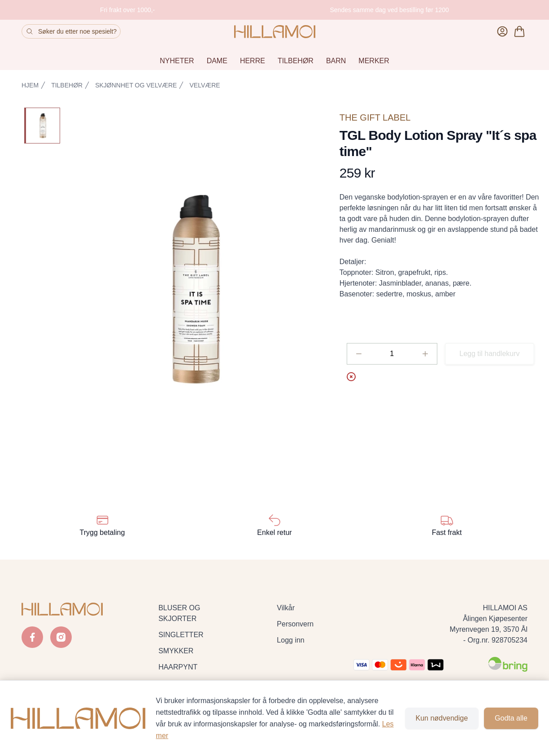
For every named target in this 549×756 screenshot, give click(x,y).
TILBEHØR (296, 61)
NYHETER (177, 61)
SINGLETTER (181, 635)
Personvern (295, 624)
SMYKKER (176, 651)
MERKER (374, 61)
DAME (217, 61)
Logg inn (290, 640)
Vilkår (286, 608)
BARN (336, 61)
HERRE (253, 61)
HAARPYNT (178, 667)
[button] (196, 291)
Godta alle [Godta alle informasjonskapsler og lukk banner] (511, 718)
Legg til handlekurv (489, 354)
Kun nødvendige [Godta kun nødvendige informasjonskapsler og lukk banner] (442, 718)
